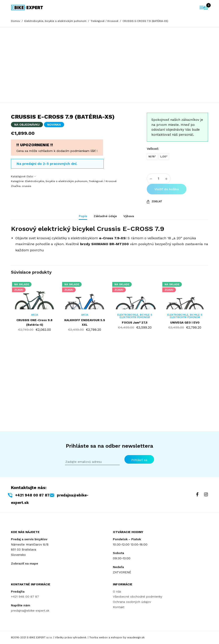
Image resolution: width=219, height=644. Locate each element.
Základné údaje (105, 261)
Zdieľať (154, 246)
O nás (117, 591)
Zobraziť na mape (25, 563)
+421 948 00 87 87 (39, 495)
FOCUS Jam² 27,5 (135, 389)
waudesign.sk (136, 637)
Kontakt (119, 607)
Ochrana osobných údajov (132, 602)
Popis (83, 261)
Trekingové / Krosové (104, 21)
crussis (27, 231)
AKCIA (33, 382)
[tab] (86, 263)
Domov (16, 21)
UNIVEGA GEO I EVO (186, 389)
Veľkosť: (153, 194)
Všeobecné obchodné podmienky (138, 596)
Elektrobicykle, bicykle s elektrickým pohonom (55, 21)
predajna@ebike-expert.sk (30, 611)
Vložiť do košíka (167, 234)
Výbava (129, 261)
